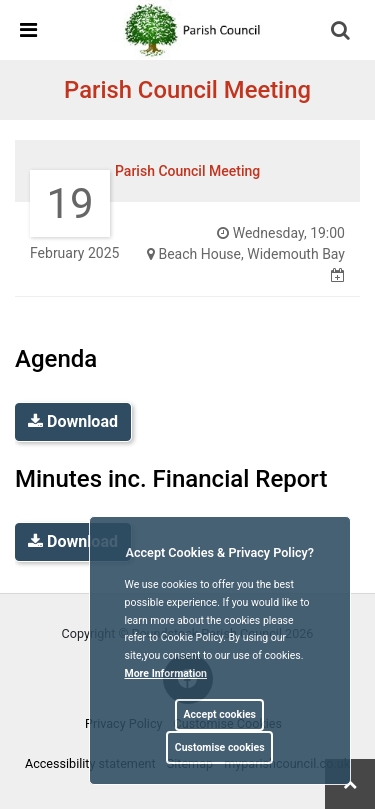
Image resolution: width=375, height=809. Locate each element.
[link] (196, 29)
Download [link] (73, 421)
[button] (342, 32)
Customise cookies (220, 747)
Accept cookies (219, 714)
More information (166, 673)
